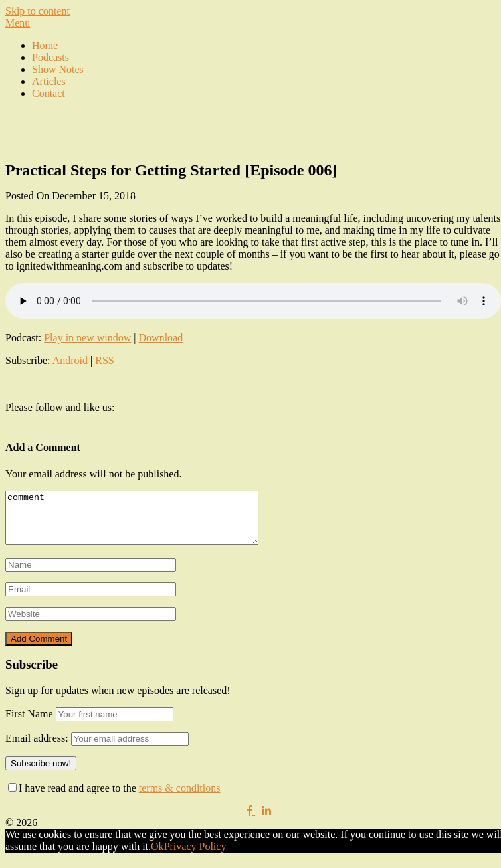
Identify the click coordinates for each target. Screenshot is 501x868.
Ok (157, 856)
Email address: (38, 748)
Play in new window (87, 338)
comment (147, 523)
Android (70, 360)
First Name (29, 724)
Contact (49, 93)
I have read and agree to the (114, 798)
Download (161, 338)
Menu (18, 23)
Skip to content (38, 11)
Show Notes (58, 69)
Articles (49, 81)
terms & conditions (180, 798)
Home (45, 45)
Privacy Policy (195, 856)
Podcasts (50, 57)
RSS (104, 360)
